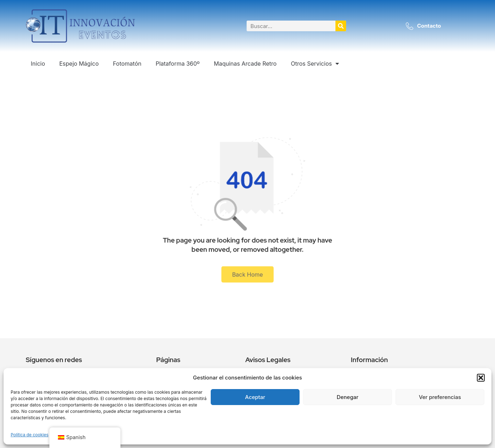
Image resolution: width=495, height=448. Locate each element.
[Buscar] (341, 26)
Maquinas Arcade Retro (245, 64)
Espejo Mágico (79, 64)
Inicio (38, 64)
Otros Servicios (315, 64)
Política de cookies (29, 435)
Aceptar (255, 397)
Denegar (347, 397)
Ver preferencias (440, 397)
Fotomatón (127, 64)
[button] (481, 378)
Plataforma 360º (178, 64)
